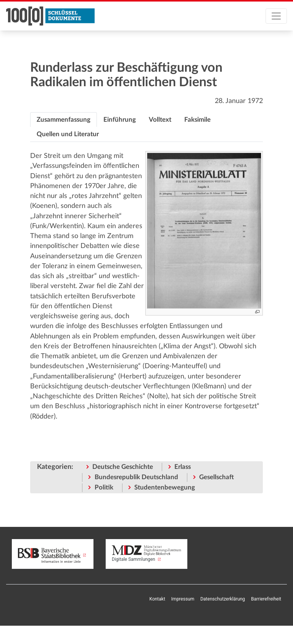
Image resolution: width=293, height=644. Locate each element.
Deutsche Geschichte (123, 467)
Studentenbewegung (165, 487)
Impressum (183, 599)
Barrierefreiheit (266, 599)
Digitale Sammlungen (146, 553)
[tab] (64, 120)
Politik (104, 487)
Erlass (183, 467)
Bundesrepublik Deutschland (136, 477)
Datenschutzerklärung (223, 599)
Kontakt (157, 599)
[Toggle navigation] (276, 16)
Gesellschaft (217, 477)
